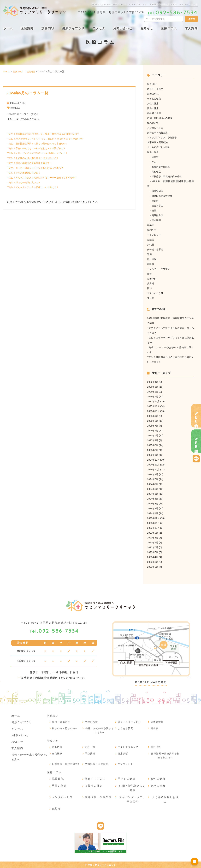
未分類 (151, 298)
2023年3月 (153, 562)
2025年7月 (153, 426)
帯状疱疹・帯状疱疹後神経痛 (168, 176)
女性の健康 (153, 103)
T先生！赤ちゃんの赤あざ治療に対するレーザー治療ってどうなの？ (44, 178)
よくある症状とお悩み (159, 147)
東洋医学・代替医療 (158, 133)
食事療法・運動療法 (158, 142)
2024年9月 (153, 474)
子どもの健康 (154, 99)
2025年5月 (153, 435)
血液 (150, 274)
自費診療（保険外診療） (66, 764)
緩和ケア (152, 230)
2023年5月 (153, 552)
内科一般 (90, 747)
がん (154, 162)
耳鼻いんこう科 (156, 293)
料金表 (154, 728)
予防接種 (90, 753)
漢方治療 (156, 747)
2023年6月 (153, 547)
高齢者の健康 (154, 113)
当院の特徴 (91, 722)
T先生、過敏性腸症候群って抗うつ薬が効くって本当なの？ (40, 143)
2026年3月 (153, 387)
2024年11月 (154, 465)
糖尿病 (156, 201)
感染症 (151, 225)
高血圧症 (157, 220)
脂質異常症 (158, 206)
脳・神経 (152, 259)
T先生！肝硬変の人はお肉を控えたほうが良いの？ (35, 158)
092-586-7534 (54, 631)
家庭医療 (57, 747)
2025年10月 (154, 411)
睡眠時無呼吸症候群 (163, 196)
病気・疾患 (153, 152)
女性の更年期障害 (162, 167)
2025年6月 (153, 431)
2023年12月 (154, 518)
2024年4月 (153, 499)
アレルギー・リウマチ (159, 269)
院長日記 (15, 108)
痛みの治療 (153, 123)
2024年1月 (153, 513)
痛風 (154, 210)
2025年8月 (153, 421)
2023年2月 (153, 567)
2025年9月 (153, 416)
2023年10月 (154, 528)
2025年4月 (153, 440)
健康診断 (123, 753)
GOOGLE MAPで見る (151, 682)
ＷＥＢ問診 (196, 441)
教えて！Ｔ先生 (156, 89)
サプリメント (126, 764)
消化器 (151, 244)
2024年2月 (153, 508)
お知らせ (147, 28)
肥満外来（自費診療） (98, 764)
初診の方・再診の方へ (65, 728)
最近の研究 (153, 94)
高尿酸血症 (158, 215)
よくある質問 (126, 728)
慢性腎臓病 (158, 191)
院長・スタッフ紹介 (130, 722)
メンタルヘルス (156, 128)
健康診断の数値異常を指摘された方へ (165, 756)
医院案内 (27, 28)
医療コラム (169, 28)
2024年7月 (153, 484)
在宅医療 (57, 753)
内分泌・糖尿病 (156, 249)
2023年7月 (153, 542)
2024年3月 (153, 503)
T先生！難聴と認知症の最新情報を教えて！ (31, 163)
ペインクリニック (128, 747)
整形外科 (152, 279)
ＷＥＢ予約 (196, 416)
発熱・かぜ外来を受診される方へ (100, 730)
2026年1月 (153, 396)
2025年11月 (154, 406)
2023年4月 (153, 557)
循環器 (151, 240)
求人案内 (17, 748)
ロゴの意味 (157, 722)
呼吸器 (151, 264)
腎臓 (150, 254)
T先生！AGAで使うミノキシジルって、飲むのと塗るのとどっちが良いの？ (48, 139)
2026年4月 (153, 382)
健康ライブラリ (73, 28)
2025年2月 (153, 450)
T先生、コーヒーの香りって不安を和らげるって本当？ (37, 168)
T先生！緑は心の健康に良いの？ (25, 182)
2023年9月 (153, 533)
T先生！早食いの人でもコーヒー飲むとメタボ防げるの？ (38, 148)
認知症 (156, 157)
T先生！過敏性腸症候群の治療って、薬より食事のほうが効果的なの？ (46, 134)
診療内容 (48, 28)
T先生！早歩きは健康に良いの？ (25, 173)
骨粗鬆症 (157, 172)
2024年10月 (154, 469)
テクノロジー (154, 235)
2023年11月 (154, 523)
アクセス (99, 28)
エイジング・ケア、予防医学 (163, 137)
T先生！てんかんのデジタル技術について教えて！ (35, 187)
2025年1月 (153, 455)
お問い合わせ (123, 28)
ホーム (8, 28)
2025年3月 (153, 445)
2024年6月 (153, 489)
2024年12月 (154, 460)
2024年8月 (153, 479)
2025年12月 (154, 401)
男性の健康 (153, 108)
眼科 (150, 288)
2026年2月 (153, 392)
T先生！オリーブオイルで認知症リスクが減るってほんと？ (40, 153)
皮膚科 (151, 283)
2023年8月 (153, 538)
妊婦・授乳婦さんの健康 (161, 118)
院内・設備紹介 (61, 722)
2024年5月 (153, 494)
